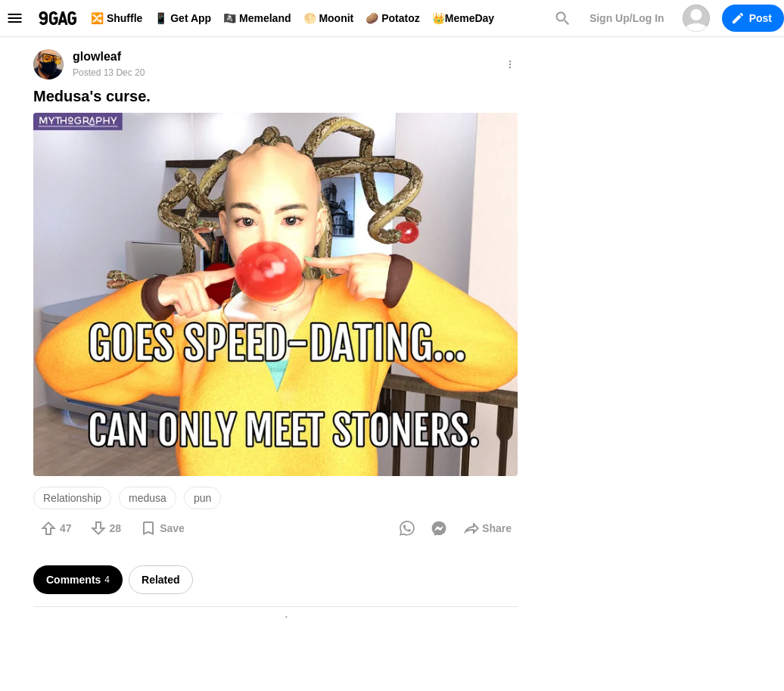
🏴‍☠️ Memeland (257, 18)
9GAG (58, 18)
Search (562, 18)
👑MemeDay (463, 18)
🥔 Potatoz (392, 18)
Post (752, 18)
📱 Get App (183, 18)
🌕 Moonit (329, 18)
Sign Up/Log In (627, 18)
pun (202, 498)
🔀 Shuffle (117, 18)
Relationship (72, 498)
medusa (148, 498)
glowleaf (97, 56)
